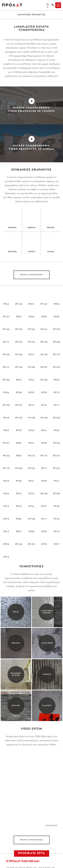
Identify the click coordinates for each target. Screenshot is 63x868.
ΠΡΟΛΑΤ (12, 5)
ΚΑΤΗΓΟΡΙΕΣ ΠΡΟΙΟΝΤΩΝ (32, 15)
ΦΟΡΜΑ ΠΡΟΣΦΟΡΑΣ (32, 275)
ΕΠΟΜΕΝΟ (52, 826)
